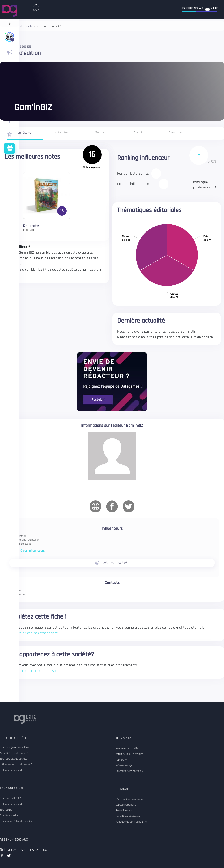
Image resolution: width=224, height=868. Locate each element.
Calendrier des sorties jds (15, 770)
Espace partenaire (126, 805)
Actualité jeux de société (14, 753)
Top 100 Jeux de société (14, 759)
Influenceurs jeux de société (16, 765)
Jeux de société (13, 738)
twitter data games (9, 857)
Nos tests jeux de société (14, 748)
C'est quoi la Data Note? (129, 799)
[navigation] (10, 23)
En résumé (25, 133)
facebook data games (3, 857)
